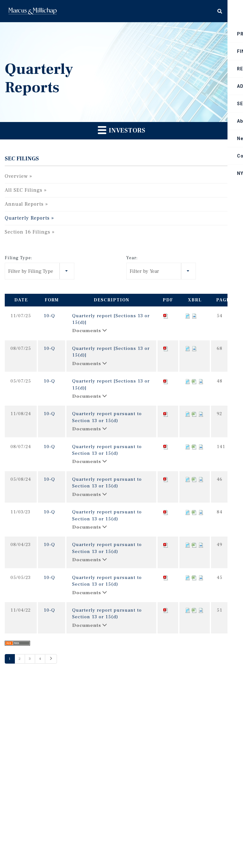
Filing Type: (19, 258)
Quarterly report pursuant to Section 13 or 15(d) (107, 417)
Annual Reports (24, 204)
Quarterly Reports (27, 218)
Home (33, 11)
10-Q (49, 316)
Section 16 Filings (28, 232)
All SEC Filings (24, 190)
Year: (132, 258)
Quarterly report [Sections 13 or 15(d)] (111, 319)
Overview (16, 176)
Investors (122, 130)
